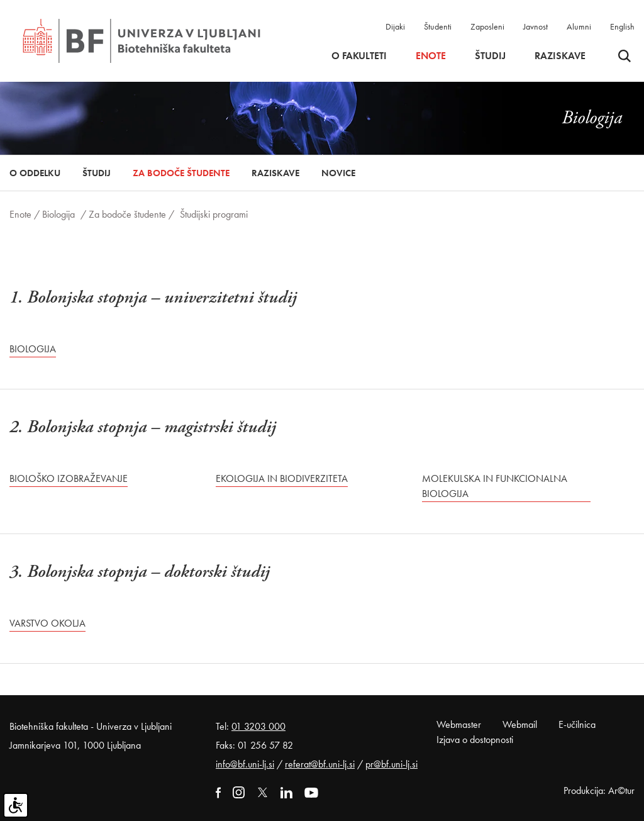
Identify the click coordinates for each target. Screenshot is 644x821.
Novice (338, 173)
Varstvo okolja (47, 623)
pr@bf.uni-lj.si (391, 764)
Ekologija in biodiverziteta (282, 478)
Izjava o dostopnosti (475, 740)
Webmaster (459, 724)
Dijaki (395, 26)
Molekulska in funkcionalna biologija (495, 486)
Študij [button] (490, 56)
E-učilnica (577, 724)
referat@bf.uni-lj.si (320, 764)
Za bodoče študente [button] (181, 173)
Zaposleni (487, 26)
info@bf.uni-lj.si (245, 764)
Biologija (58, 214)
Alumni (579, 26)
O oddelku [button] (35, 173)
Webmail (520, 724)
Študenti (438, 26)
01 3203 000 (258, 726)
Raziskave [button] (560, 56)
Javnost (536, 26)
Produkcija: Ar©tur (599, 790)
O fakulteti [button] (359, 56)
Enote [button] (431, 56)
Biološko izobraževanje (69, 478)
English (622, 26)
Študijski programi (214, 214)
